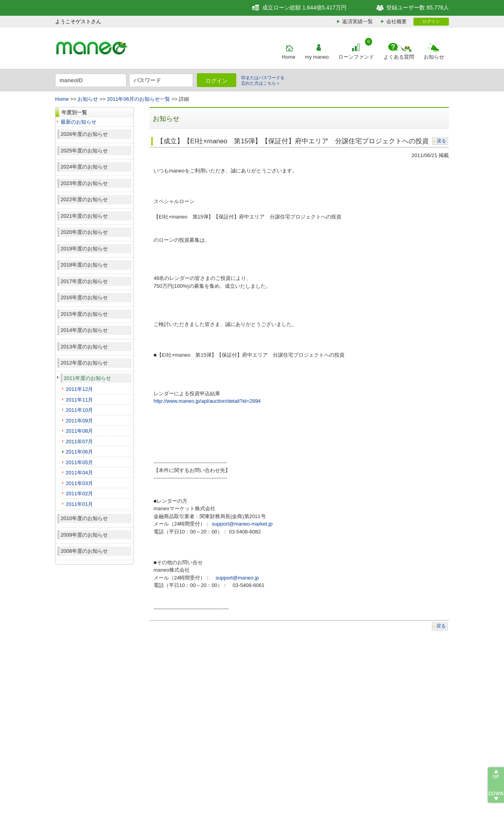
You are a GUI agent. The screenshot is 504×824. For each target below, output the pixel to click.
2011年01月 (79, 504)
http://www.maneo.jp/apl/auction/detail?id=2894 (207, 401)
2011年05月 (79, 462)
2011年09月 (79, 421)
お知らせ (434, 57)
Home (289, 57)
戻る (441, 141)
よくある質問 (399, 57)
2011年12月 (79, 389)
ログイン (431, 21)
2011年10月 (79, 410)
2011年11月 (79, 400)
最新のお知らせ (79, 122)
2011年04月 (79, 473)
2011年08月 (79, 431)
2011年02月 (79, 493)
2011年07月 (79, 442)
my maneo (317, 57)
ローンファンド (356, 57)
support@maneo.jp (237, 578)
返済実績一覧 (358, 21)
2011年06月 (79, 452)
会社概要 (397, 21)
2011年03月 (79, 483)
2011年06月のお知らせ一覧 (139, 99)
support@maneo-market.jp (242, 524)
